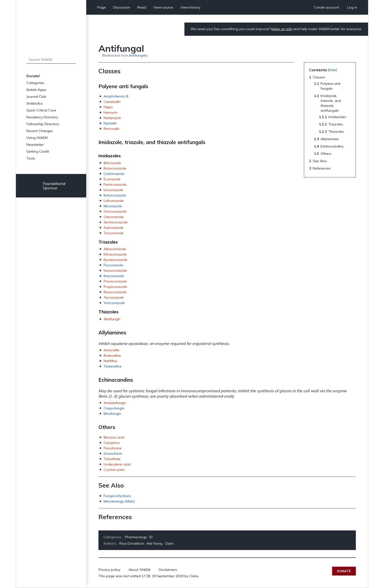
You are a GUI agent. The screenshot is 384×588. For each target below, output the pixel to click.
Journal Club (36, 97)
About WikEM (139, 570)
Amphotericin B (116, 96)
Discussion (122, 7)
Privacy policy (109, 570)
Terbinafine (113, 366)
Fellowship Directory (43, 124)
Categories (35, 83)
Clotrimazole (114, 174)
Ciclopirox (112, 443)
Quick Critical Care (41, 110)
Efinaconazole (115, 254)
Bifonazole (112, 163)
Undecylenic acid (117, 464)
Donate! (33, 76)
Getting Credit (38, 151)
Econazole (112, 179)
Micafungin (112, 414)
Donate (344, 571)
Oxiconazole (114, 217)
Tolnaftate (112, 459)
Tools (31, 158)
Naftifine (110, 361)
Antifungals (138, 55)
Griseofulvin (113, 453)
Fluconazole (113, 265)
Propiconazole (115, 287)
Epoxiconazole (115, 260)
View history (190, 7)
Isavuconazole (115, 270)
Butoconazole (115, 168)
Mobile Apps (36, 90)
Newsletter (35, 145)
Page (102, 7)
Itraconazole (114, 276)
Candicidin (112, 102)
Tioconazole (114, 233)
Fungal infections (117, 496)
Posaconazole (115, 281)
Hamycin (111, 112)
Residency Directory (42, 117)
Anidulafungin (115, 403)
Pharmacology (136, 537)
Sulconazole (114, 228)
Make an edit (282, 29)
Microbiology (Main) (119, 501)
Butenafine (112, 355)
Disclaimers (168, 570)
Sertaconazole (116, 222)
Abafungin (112, 319)
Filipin (108, 107)
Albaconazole (115, 249)
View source (163, 7)
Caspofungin (114, 408)
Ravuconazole (115, 292)
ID (151, 537)
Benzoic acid (114, 437)
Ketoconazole (115, 195)
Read (142, 7)
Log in (352, 7)
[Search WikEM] (51, 60)
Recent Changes (40, 131)
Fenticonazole (115, 184)
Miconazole (113, 206)
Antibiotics (35, 103)
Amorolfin (112, 350)
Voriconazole (114, 303)
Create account (326, 7)
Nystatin (110, 123)
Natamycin (112, 118)
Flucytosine (113, 448)
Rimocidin (111, 129)
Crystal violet (114, 470)
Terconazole (114, 297)
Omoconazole (115, 211)
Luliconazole (114, 201)
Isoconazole (113, 190)
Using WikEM (37, 138)
